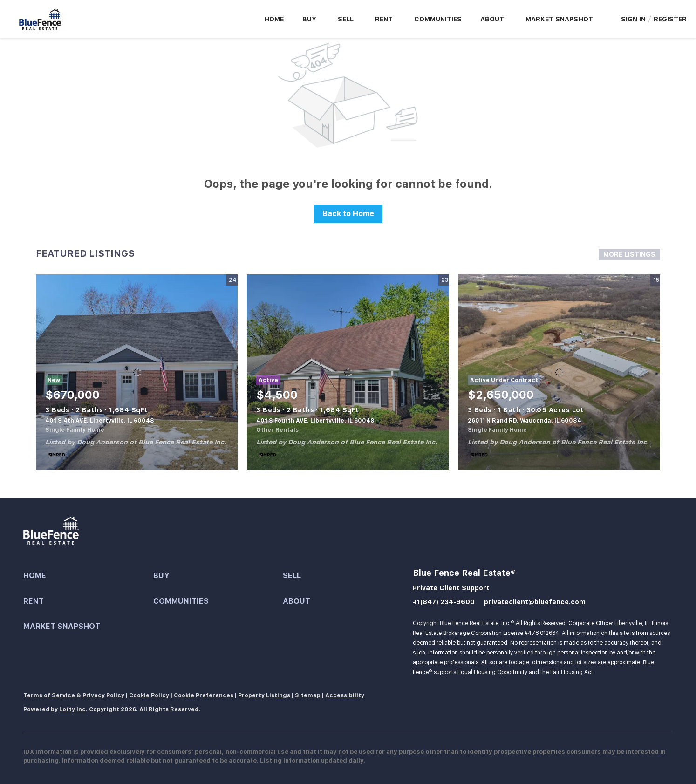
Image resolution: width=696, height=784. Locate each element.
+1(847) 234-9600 (444, 602)
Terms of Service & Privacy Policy (74, 695)
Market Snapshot (559, 19)
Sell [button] (346, 19)
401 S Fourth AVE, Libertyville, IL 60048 (315, 421)
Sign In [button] (633, 19)
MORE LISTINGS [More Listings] (629, 254)
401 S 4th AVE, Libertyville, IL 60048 (100, 421)
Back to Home (348, 214)
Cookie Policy (149, 695)
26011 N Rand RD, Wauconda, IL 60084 (525, 421)
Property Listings (264, 695)
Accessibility (345, 695)
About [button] (492, 19)
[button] (88, 576)
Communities (438, 19)
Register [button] (670, 19)
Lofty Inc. (73, 709)
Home (274, 19)
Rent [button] (384, 19)
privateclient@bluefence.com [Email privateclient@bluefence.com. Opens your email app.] (535, 602)
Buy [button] (309, 19)
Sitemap (308, 695)
